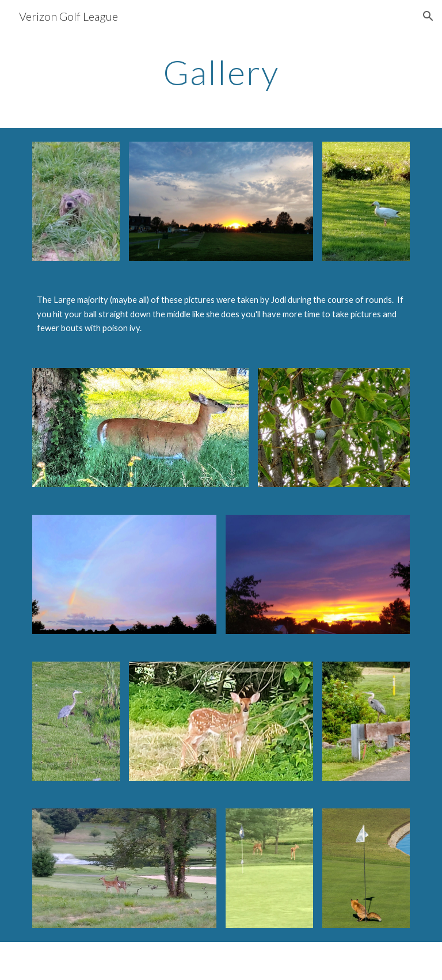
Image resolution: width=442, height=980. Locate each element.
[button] (428, 16)
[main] (221, 72)
